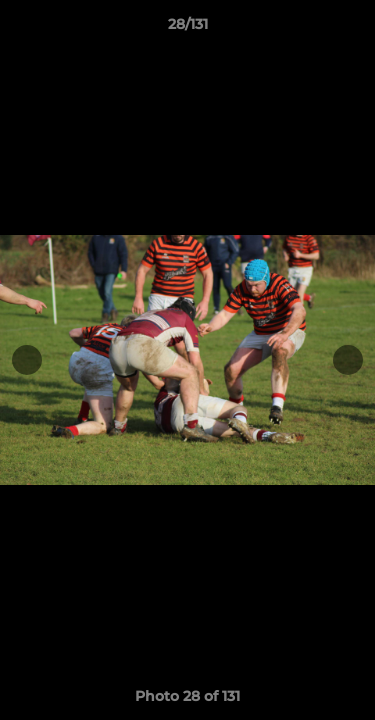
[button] (351, 29)
